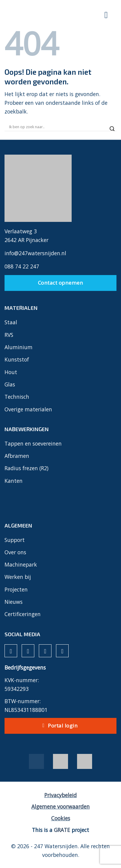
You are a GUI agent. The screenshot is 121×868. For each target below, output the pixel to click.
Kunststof (17, 359)
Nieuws (14, 602)
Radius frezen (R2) (26, 468)
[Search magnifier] (112, 129)
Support (15, 540)
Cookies (61, 818)
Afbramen (17, 456)
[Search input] (58, 127)
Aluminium (19, 347)
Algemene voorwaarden (60, 806)
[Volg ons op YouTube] (62, 651)
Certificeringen (23, 614)
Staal (11, 322)
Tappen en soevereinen (33, 443)
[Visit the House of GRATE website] (62, 830)
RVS (9, 335)
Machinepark (21, 564)
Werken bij (18, 577)
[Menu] (106, 15)
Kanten (14, 481)
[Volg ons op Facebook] (11, 651)
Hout (11, 372)
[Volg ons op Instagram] (28, 651)
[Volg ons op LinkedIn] (45, 651)
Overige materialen (28, 409)
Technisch (17, 397)
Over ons (15, 552)
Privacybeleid (60, 795)
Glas (10, 384)
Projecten (16, 589)
